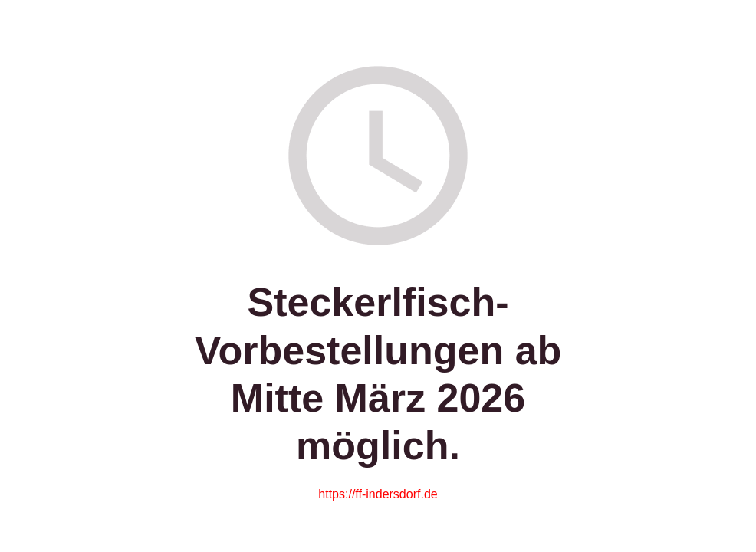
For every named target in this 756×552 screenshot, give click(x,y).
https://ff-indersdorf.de (378, 494)
